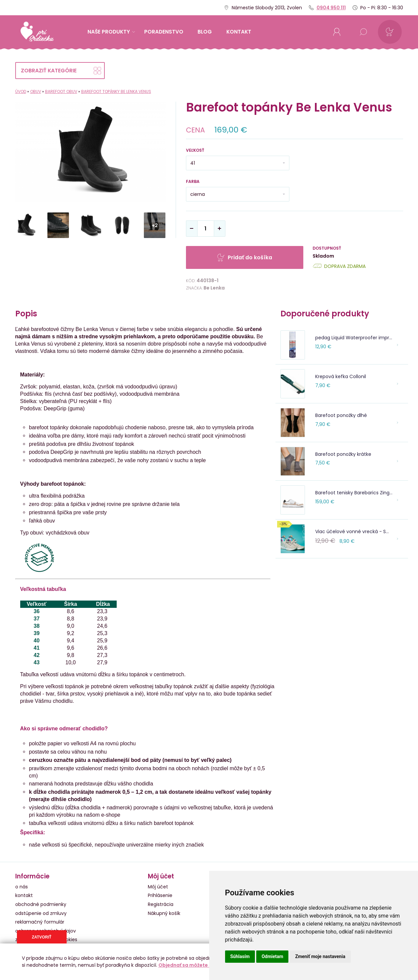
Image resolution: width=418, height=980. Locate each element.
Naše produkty (111, 32)
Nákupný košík (164, 913)
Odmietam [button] (272, 956)
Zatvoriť (42, 937)
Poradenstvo (164, 32)
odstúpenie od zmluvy (41, 913)
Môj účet (158, 887)
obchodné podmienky (41, 904)
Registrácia (161, 904)
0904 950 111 (331, 8)
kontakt (239, 32)
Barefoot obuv (61, 91)
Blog (205, 32)
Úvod (21, 91)
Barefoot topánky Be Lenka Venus (116, 91)
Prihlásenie (160, 895)
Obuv (36, 91)
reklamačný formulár (40, 922)
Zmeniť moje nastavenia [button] (320, 956)
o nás (22, 887)
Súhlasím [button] (240, 956)
